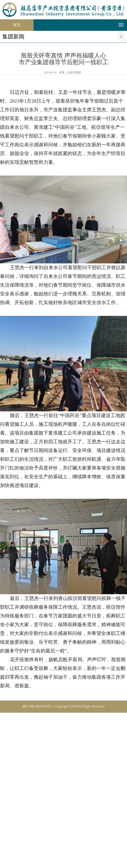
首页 (23, 23)
